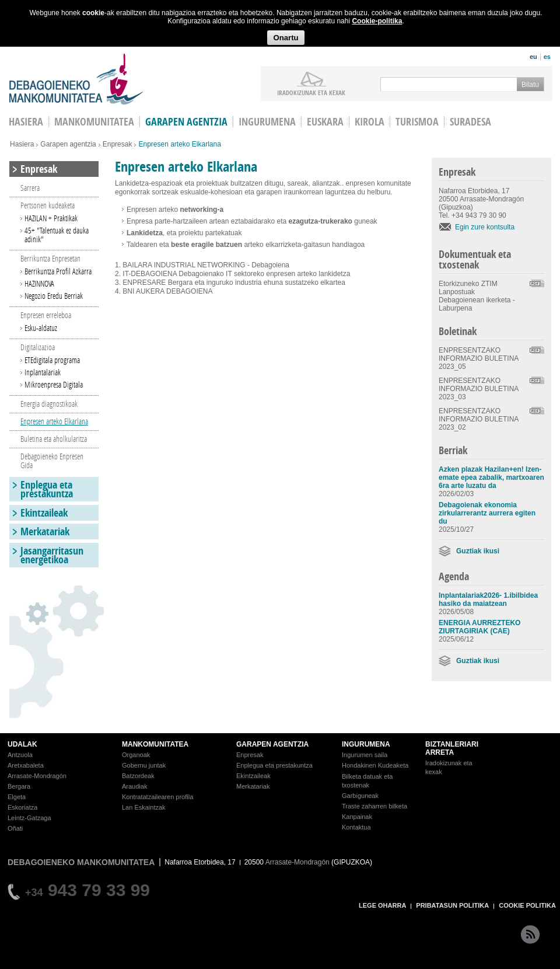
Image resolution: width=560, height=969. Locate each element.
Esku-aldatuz (41, 328)
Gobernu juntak (144, 765)
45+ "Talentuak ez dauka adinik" (57, 235)
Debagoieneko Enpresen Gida (52, 461)
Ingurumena (267, 122)
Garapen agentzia (186, 122)
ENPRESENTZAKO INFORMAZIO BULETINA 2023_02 (479, 419)
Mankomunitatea (94, 122)
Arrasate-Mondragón (37, 776)
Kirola (370, 122)
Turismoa (417, 122)
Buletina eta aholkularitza (54, 439)
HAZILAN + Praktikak (51, 218)
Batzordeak (138, 776)
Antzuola (20, 755)
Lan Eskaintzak (144, 807)
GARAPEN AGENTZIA (272, 744)
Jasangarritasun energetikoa (52, 555)
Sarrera (30, 188)
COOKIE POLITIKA (527, 905)
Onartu (286, 38)
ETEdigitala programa (52, 360)
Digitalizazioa (38, 347)
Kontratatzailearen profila (157, 797)
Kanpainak (357, 817)
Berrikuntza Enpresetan (50, 258)
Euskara (325, 122)
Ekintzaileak (44, 513)
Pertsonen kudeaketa (48, 205)
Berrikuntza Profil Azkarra (58, 271)
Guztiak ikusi (478, 551)
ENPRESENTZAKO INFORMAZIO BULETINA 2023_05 (479, 358)
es (547, 57)
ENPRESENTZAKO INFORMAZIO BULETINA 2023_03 (479, 389)
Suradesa (470, 122)
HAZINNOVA (39, 283)
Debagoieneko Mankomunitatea (76, 79)
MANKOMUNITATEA (155, 744)
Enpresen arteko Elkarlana (54, 421)
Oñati (15, 828)
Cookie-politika (377, 21)
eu (533, 57)
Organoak (136, 755)
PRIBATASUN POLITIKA (452, 905)
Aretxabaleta (26, 765)
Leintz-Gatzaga (29, 818)
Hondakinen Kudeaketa (375, 765)
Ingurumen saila (365, 755)
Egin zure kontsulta (485, 227)
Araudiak (134, 786)
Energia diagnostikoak (49, 404)
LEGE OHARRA (382, 905)
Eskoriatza (22, 807)
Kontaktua (356, 827)
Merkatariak (45, 531)
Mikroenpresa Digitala (54, 384)
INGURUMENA (366, 744)
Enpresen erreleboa (46, 315)
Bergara (19, 786)
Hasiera (22, 144)
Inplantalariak (43, 372)
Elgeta (17, 797)
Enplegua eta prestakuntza (47, 489)
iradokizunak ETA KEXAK (311, 92)
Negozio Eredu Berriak (54, 296)
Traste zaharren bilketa (374, 806)
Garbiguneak (360, 796)
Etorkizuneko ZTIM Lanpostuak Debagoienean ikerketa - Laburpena (477, 296)
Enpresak (118, 144)
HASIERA (26, 122)
